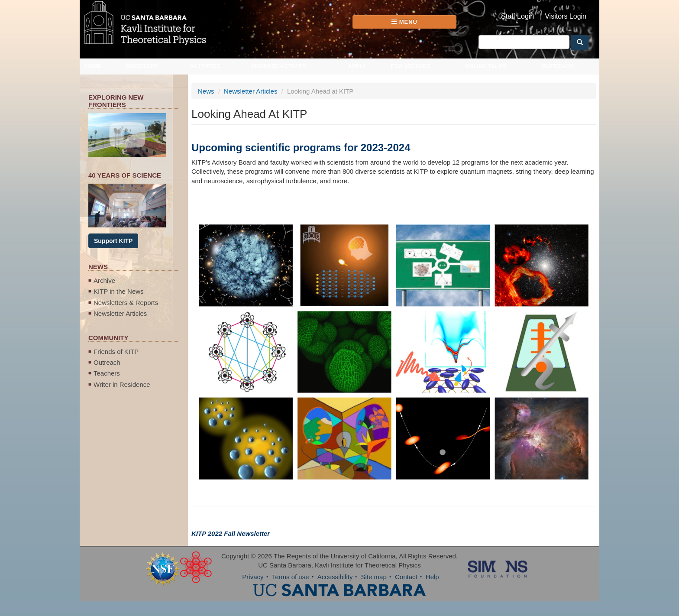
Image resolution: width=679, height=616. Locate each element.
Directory (142, 66)
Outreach (558, 66)
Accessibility (335, 577)
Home (93, 66)
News (206, 91)
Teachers (107, 373)
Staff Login (517, 16)
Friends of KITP (116, 352)
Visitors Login (566, 16)
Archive (104, 280)
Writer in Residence (122, 384)
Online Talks (486, 66)
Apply (357, 66)
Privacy (253, 577)
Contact (406, 577)
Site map (374, 577)
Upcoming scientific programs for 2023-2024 (301, 148)
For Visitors (411, 66)
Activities (205, 66)
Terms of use (291, 577)
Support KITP (113, 241)
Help (432, 577)
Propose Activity (279, 66)
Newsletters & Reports (126, 303)
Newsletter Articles (120, 313)
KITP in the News (119, 291)
